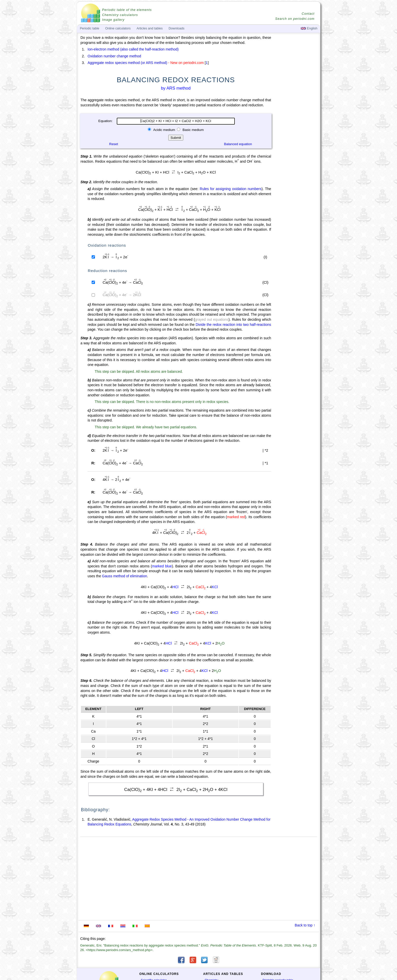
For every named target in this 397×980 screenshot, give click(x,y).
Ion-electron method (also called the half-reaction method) (133, 49)
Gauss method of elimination (125, 576)
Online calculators (118, 28)
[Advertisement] (296, 176)
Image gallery (113, 20)
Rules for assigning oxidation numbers (231, 189)
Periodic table (90, 28)
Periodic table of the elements (127, 10)
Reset (114, 144)
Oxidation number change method (114, 56)
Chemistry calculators (120, 15)
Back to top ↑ (305, 925)
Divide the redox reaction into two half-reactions (233, 325)
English (309, 28)
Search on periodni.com (295, 19)
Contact (308, 14)
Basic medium (193, 130)
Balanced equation (238, 144)
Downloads (176, 28)
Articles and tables (150, 28)
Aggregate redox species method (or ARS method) (127, 63)
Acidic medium (164, 130)
